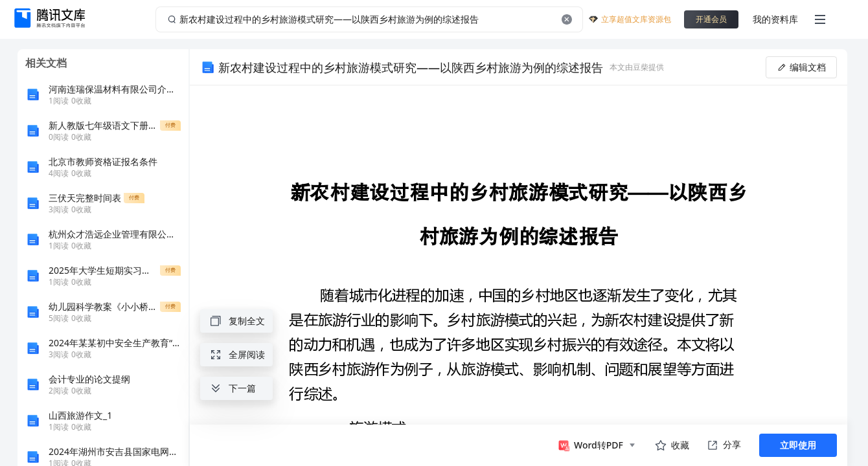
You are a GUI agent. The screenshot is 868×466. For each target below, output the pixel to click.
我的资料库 (775, 19)
